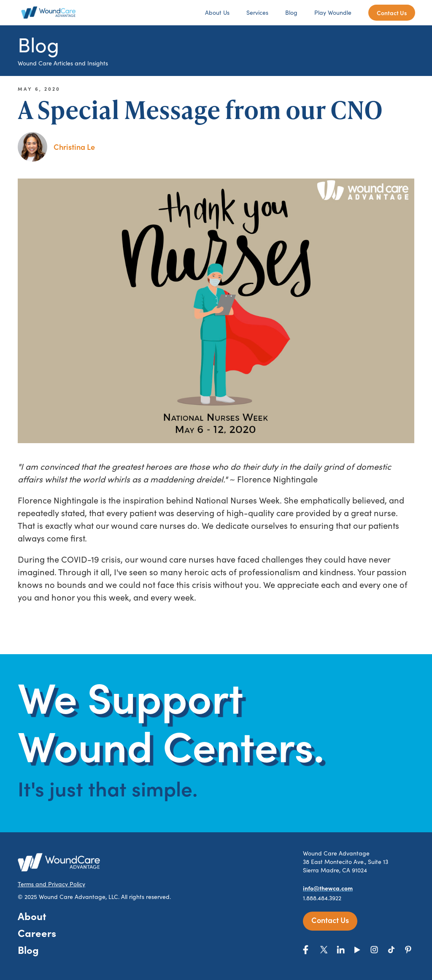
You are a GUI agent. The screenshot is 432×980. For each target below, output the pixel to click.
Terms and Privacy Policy (51, 884)
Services (257, 12)
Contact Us (392, 13)
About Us (217, 12)
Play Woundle (333, 12)
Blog (291, 12)
